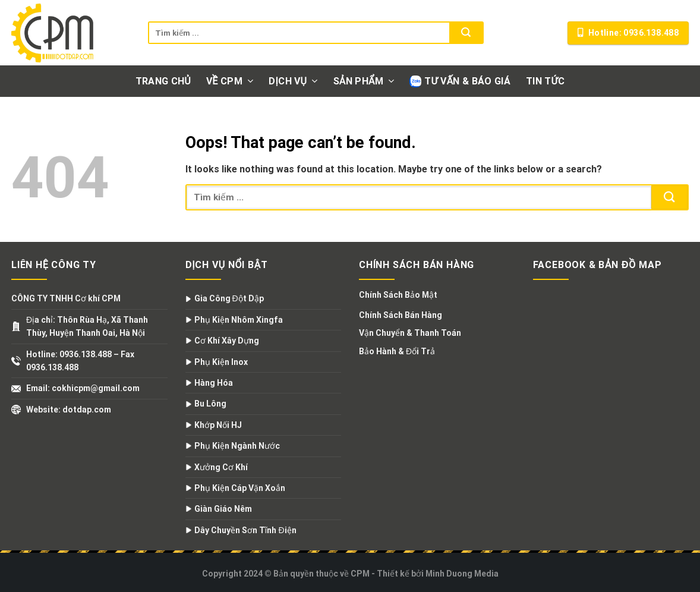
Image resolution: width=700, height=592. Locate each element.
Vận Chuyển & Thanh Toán (410, 333)
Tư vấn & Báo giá (460, 81)
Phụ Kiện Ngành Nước (237, 446)
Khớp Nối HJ (218, 425)
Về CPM (230, 81)
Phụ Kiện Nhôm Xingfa (239, 320)
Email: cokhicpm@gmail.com (83, 388)
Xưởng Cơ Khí (221, 467)
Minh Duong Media (462, 574)
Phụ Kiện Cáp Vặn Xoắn (240, 488)
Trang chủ (163, 81)
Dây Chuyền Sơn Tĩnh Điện (245, 530)
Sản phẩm (364, 81)
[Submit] (466, 33)
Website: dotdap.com (69, 410)
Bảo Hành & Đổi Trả (397, 351)
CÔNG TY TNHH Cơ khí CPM (66, 298)
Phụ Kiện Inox (221, 362)
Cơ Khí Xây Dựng (227, 341)
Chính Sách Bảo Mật (398, 295)
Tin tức (545, 81)
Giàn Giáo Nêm (223, 509)
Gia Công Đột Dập (229, 298)
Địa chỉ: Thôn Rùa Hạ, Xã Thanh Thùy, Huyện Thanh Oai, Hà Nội (87, 326)
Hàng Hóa (214, 383)
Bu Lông (210, 404)
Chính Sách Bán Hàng (401, 315)
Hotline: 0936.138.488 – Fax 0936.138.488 (80, 361)
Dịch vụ (293, 81)
